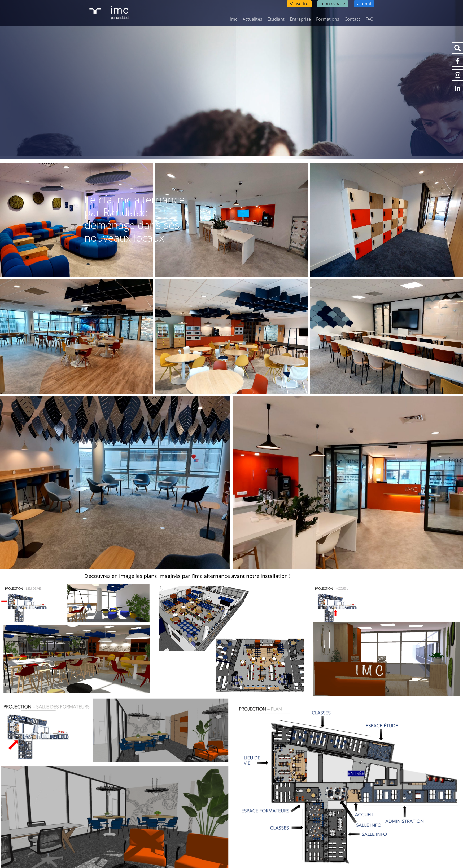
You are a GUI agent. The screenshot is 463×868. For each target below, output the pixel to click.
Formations (328, 19)
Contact (352, 19)
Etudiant (276, 19)
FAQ (369, 19)
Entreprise (300, 19)
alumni (364, 4)
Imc (234, 19)
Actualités (252, 19)
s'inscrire (299, 4)
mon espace (333, 4)
